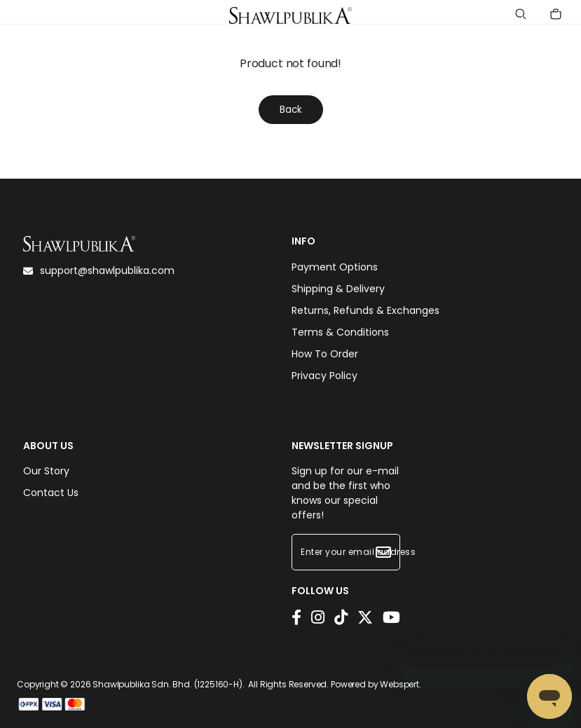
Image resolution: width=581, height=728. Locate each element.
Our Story (46, 471)
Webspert (399, 684)
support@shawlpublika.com (99, 270)
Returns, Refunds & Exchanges (365, 310)
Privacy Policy (324, 376)
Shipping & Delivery (338, 289)
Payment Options (335, 267)
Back (291, 110)
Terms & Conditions (340, 332)
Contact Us (51, 493)
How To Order (325, 354)
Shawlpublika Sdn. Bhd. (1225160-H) (168, 684)
